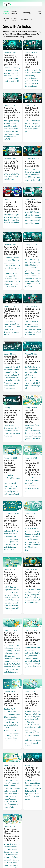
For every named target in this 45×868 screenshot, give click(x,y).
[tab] (6, 13)
